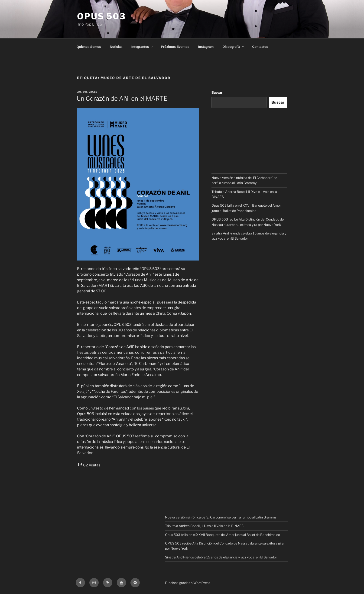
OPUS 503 (101, 16)
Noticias (116, 47)
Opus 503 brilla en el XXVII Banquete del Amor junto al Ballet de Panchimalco (223, 535)
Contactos (260, 47)
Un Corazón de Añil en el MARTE (122, 98)
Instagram (206, 47)
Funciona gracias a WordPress (188, 583)
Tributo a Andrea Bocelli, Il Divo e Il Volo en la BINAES (204, 526)
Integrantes (142, 47)
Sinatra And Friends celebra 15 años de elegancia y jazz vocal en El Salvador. (221, 557)
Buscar (217, 92)
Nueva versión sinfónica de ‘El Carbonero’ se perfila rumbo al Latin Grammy (221, 517)
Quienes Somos (89, 47)
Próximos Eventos (175, 47)
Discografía (233, 47)
